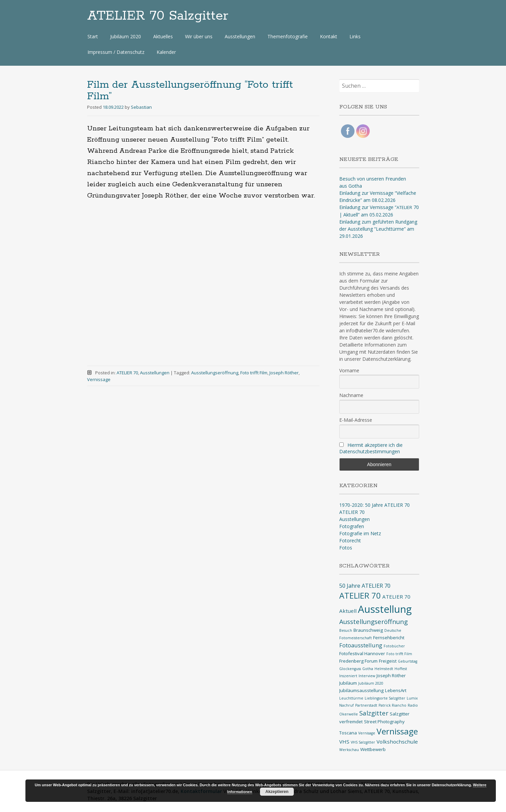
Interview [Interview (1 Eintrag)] (367, 676)
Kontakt (329, 36)
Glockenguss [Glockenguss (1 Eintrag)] (350, 669)
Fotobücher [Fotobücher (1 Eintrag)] (394, 646)
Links (355, 36)
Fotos (346, 548)
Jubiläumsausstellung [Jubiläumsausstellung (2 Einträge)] (361, 690)
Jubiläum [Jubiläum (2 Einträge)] (348, 683)
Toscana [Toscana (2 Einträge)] (348, 733)
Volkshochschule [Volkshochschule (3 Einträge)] (397, 742)
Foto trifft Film (254, 373)
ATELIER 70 (127, 373)
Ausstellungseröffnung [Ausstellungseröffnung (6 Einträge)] (373, 622)
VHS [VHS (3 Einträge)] (344, 742)
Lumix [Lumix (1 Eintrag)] (412, 698)
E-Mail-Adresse (356, 420)
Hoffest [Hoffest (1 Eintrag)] (401, 669)
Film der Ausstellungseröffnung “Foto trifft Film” (190, 91)
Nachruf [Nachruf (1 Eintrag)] (347, 705)
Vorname (349, 370)
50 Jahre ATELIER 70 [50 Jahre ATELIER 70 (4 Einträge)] (365, 586)
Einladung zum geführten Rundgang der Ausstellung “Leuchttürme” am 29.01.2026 (378, 229)
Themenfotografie (288, 36)
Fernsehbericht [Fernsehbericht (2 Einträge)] (389, 638)
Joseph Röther (284, 373)
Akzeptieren (277, 792)
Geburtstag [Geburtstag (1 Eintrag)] (408, 661)
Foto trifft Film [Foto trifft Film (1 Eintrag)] (399, 654)
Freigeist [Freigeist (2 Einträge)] (388, 661)
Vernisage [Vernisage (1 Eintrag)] (367, 733)
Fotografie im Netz (360, 533)
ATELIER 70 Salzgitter (158, 16)
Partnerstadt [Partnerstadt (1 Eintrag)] (366, 705)
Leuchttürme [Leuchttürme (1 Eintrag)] (351, 698)
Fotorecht (350, 540)
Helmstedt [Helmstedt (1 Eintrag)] (384, 669)
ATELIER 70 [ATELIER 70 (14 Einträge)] (360, 596)
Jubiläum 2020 (126, 36)
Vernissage (99, 379)
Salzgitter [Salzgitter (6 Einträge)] (374, 713)
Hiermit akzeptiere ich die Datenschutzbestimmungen (371, 448)
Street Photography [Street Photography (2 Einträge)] (384, 722)
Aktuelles (163, 36)
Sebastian (141, 107)
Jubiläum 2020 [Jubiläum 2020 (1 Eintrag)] (371, 683)
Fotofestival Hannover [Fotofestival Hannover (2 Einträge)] (362, 653)
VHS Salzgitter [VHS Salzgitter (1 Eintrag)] (363, 742)
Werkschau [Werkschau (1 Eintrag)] (349, 750)
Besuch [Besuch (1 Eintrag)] (346, 630)
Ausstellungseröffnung (215, 373)
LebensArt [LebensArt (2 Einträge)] (396, 690)
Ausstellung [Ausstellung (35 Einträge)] (385, 609)
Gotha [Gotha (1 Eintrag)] (368, 669)
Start (93, 36)
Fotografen (352, 526)
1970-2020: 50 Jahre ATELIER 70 (375, 505)
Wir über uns (199, 36)
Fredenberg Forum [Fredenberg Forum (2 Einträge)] (358, 661)
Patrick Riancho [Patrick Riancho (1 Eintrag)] (392, 705)
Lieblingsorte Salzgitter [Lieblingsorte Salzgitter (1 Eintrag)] (385, 698)
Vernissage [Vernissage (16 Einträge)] (397, 731)
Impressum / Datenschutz (116, 52)
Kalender (166, 52)
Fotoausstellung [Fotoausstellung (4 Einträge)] (361, 645)
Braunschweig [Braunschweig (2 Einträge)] (368, 630)
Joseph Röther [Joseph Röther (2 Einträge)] (391, 675)
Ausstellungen (240, 36)
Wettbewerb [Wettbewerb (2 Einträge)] (373, 749)
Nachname (351, 395)
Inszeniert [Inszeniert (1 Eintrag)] (348, 676)
